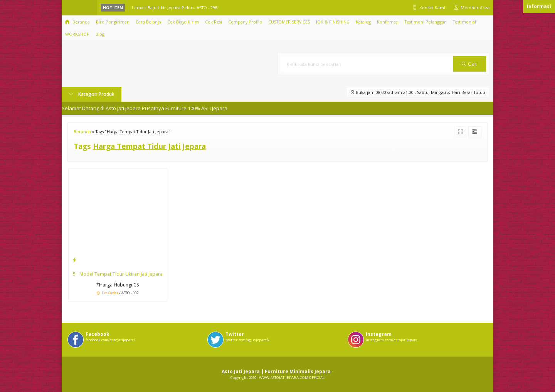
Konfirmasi (388, 22)
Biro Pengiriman (113, 22)
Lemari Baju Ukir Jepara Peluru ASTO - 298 (175, 8)
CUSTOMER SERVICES (289, 22)
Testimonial (464, 22)
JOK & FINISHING (333, 22)
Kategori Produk (92, 94)
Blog (100, 34)
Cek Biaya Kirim (183, 22)
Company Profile (245, 22)
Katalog (363, 22)
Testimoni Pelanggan (426, 22)
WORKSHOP (77, 34)
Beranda (77, 22)
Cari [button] (470, 64)
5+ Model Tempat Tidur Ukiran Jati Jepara (118, 274)
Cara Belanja (148, 22)
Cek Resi (214, 22)
